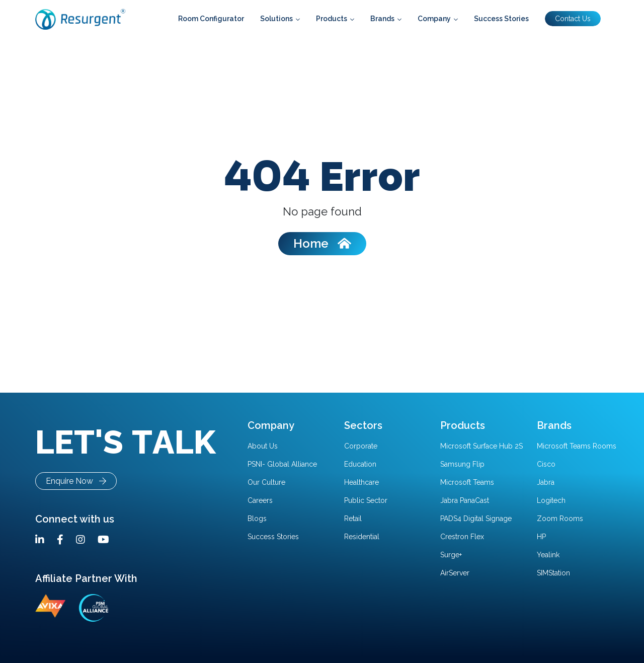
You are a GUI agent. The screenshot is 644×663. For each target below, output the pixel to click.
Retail (353, 519)
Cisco (546, 464)
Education (360, 464)
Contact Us (573, 19)
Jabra (546, 482)
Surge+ (451, 555)
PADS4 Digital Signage (476, 519)
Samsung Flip (462, 464)
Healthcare (361, 482)
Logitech (551, 500)
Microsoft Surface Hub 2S (481, 446)
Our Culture (266, 482)
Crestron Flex (462, 537)
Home (322, 243)
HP (541, 537)
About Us (263, 446)
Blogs (257, 519)
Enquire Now (76, 481)
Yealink (548, 555)
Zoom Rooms (560, 519)
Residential (362, 537)
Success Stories (273, 537)
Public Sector (366, 500)
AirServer (455, 573)
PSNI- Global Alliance (282, 464)
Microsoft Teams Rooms (577, 446)
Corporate (361, 446)
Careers (260, 500)
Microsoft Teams (467, 482)
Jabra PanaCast (465, 500)
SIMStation (553, 573)
